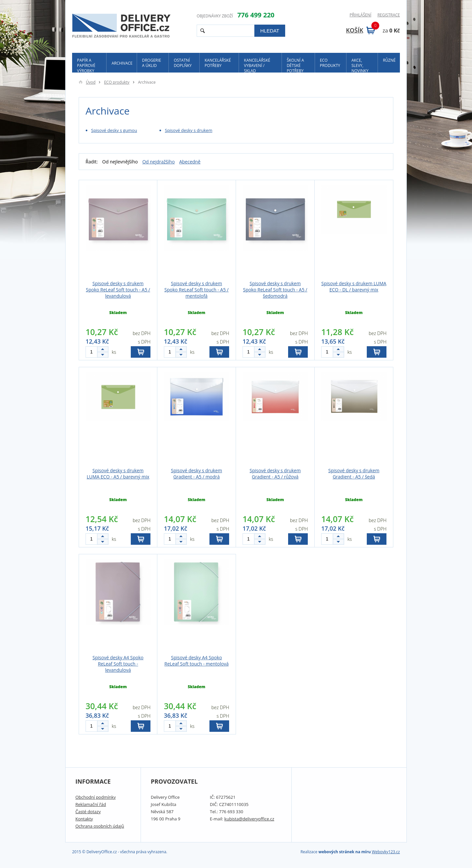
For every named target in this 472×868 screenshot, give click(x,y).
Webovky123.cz (386, 852)
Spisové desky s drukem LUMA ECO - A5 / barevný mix (118, 474)
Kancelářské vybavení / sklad (257, 65)
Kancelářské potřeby (218, 63)
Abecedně (190, 162)
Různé (389, 60)
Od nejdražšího (158, 162)
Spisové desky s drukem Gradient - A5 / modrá (197, 474)
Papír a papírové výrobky (86, 65)
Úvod (87, 82)
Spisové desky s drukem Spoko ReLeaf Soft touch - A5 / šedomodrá (275, 290)
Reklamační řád (91, 804)
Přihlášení (360, 15)
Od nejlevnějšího (120, 162)
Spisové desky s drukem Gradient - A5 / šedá (354, 474)
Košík (361, 30)
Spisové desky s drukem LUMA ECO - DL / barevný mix (354, 286)
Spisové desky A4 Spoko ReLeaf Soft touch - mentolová (197, 661)
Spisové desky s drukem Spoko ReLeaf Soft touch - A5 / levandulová (118, 290)
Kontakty (84, 819)
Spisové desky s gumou (114, 130)
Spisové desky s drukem (189, 130)
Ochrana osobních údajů (100, 826)
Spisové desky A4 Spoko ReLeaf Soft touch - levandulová (118, 664)
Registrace (389, 15)
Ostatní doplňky (183, 63)
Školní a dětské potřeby (295, 65)
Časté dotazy (88, 812)
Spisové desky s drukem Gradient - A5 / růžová (275, 474)
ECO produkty (330, 63)
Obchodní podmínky (96, 797)
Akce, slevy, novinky (360, 65)
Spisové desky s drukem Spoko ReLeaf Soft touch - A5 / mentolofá (196, 290)
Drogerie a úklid (151, 63)
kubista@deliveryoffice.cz (249, 819)
